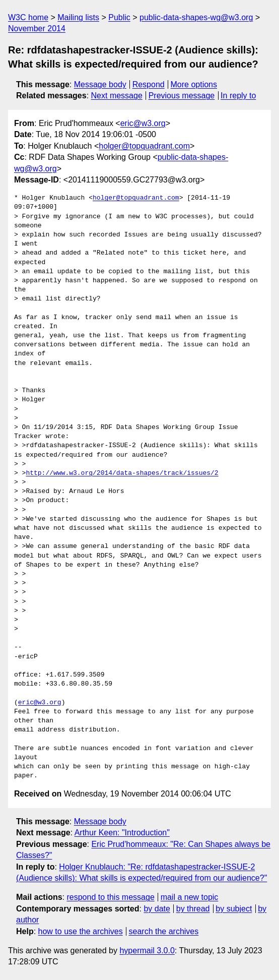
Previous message (182, 96)
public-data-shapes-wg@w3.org (196, 17)
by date (157, 909)
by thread (193, 909)
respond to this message (110, 897)
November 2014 (37, 28)
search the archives (164, 931)
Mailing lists (78, 17)
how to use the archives (81, 931)
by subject (234, 909)
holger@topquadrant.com (144, 146)
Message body (100, 84)
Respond (149, 84)
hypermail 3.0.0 (147, 951)
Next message (117, 96)
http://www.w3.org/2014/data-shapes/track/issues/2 (122, 473)
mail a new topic (190, 897)
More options (194, 84)
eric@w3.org (143, 123)
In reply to (238, 96)
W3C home (28, 17)
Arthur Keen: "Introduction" (122, 833)
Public (119, 17)
